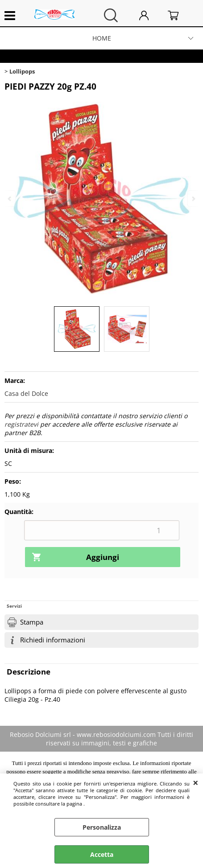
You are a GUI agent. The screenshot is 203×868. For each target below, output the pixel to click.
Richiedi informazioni (53, 640)
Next (193, 199)
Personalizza (102, 827)
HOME (102, 38)
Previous (10, 199)
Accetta (102, 854)
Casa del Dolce (26, 393)
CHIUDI (196, 782)
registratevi (21, 424)
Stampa (32, 622)
